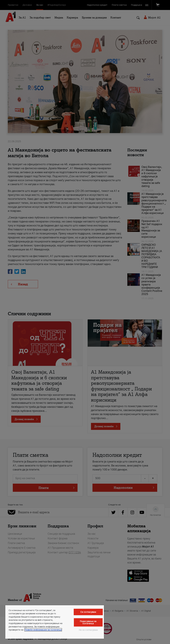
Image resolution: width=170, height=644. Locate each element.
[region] (55, 622)
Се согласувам (88, 612)
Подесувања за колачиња (88, 622)
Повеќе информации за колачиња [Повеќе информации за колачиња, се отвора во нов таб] (43, 630)
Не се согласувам (88, 630)
